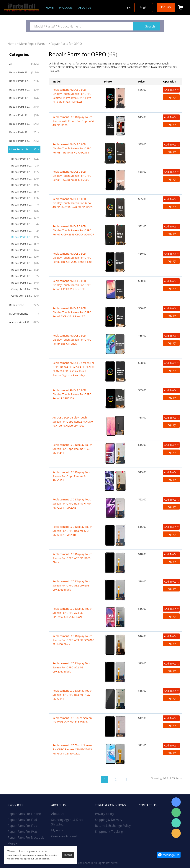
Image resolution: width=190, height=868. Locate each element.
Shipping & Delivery (109, 820)
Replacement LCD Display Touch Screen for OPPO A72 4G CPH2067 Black (72, 667)
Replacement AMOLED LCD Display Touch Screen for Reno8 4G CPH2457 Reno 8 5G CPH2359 (73, 203)
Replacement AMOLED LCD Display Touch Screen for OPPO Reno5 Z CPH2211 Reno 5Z (72, 312)
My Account (59, 830)
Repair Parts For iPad (20, 81)
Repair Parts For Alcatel (22, 205)
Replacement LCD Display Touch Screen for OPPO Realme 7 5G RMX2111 (72, 695)
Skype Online (176, 802)
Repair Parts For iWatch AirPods (20, 115)
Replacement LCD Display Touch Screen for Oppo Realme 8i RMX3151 (72, 476)
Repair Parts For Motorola (22, 165)
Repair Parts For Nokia (22, 198)
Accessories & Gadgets (20, 322)
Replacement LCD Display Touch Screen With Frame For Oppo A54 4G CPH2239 (73, 121)
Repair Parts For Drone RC (22, 263)
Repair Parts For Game (22, 257)
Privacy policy (104, 814)
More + (13, 843)
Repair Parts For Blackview (22, 231)
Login (144, 7)
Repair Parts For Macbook (20, 107)
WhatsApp (176, 823)
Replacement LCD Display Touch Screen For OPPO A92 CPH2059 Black (72, 558)
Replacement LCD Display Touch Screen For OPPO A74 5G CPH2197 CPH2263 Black (72, 613)
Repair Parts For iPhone (20, 72)
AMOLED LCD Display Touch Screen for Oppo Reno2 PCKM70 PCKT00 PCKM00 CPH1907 (73, 422)
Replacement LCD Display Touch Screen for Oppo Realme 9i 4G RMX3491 (72, 449)
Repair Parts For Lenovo (22, 211)
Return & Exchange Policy (113, 826)
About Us (58, 814)
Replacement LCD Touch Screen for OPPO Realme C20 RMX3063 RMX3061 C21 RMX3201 (72, 749)
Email (176, 833)
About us (85, 8)
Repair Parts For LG (22, 159)
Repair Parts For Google (22, 178)
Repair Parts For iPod (20, 89)
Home (50, 8)
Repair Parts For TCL (22, 250)
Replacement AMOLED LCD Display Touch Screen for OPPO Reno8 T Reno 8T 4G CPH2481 (72, 148)
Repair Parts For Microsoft (22, 244)
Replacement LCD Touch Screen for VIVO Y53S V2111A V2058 (72, 720)
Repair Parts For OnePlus (22, 172)
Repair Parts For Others (22, 283)
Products (66, 8)
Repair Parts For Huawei (20, 132)
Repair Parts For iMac (20, 98)
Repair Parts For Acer (22, 224)
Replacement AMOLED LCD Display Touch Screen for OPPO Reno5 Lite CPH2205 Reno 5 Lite (72, 258)
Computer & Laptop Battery (22, 296)
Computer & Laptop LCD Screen (22, 289)
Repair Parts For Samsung (20, 124)
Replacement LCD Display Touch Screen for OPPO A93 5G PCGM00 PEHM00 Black (73, 640)
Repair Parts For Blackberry (22, 185)
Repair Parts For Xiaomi (20, 141)
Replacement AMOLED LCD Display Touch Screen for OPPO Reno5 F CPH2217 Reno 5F (72, 285)
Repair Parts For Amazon (22, 270)
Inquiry (166, 7)
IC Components (19, 314)
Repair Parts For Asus (22, 218)
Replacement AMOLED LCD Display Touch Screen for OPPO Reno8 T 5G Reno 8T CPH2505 (72, 176)
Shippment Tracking (109, 832)
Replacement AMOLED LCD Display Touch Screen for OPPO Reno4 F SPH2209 (72, 394)
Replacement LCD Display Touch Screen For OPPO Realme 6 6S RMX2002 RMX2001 (72, 531)
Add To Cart (171, 90)
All (11, 64)
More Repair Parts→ (33, 44)
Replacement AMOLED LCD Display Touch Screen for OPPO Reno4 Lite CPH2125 (72, 340)
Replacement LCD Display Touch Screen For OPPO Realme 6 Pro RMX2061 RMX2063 (72, 503)
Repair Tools (17, 305)
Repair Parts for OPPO (66, 44)
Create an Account (64, 836)
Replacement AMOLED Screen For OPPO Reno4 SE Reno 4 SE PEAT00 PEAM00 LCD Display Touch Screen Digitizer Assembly (73, 369)
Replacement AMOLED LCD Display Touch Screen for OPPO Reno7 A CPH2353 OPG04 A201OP (73, 230)
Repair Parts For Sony (22, 191)
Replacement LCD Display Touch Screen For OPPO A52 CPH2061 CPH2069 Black (72, 585)
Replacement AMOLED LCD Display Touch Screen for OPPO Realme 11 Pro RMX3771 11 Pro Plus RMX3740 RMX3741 (72, 96)
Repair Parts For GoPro (22, 276)
